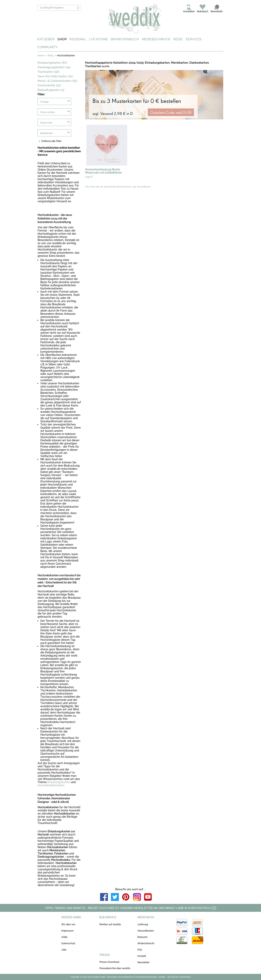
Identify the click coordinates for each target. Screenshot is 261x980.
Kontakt (142, 956)
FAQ (140, 950)
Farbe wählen (48, 112)
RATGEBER (46, 39)
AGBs (64, 937)
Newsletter (143, 962)
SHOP (62, 39)
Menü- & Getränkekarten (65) (57, 81)
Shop (51, 56)
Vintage (44, 102)
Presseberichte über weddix (115, 968)
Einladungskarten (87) (52, 63)
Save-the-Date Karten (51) (55, 76)
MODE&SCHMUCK (156, 39)
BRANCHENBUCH (125, 39)
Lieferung (143, 924)
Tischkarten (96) (48, 72)
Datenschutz (68, 943)
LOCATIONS (99, 39)
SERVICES (194, 39)
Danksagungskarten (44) (54, 67)
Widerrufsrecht (146, 943)
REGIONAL (78, 39)
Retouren (142, 937)
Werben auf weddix (110, 924)
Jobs (64, 950)
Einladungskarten (59, 782)
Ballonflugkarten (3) (51, 90)
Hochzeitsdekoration (51, 785)
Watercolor (46, 123)
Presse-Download (109, 962)
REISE (178, 39)
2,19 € (90, 177)
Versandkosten (146, 931)
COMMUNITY (47, 47)
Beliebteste (46, 133)
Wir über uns (68, 924)
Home (41, 56)
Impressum (67, 931)
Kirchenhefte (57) (49, 85)
